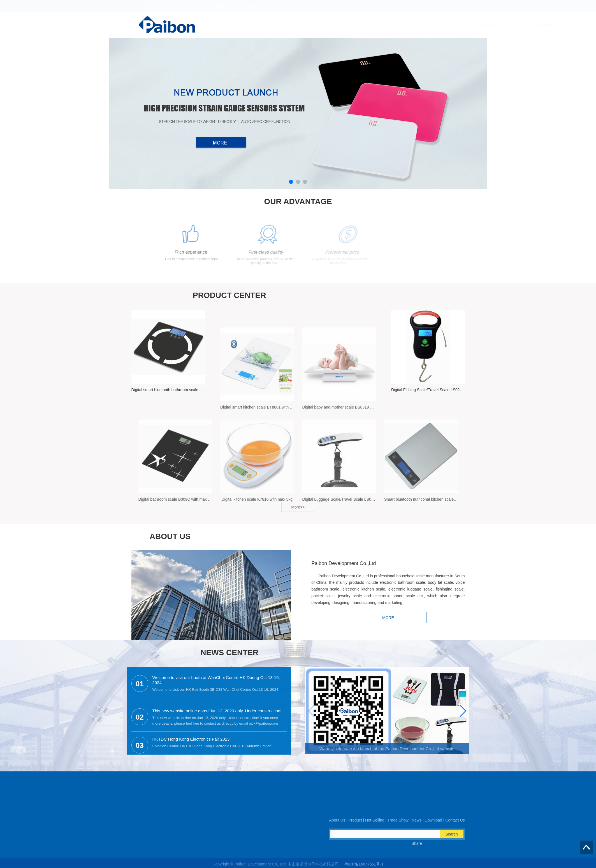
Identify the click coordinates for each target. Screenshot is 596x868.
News (395, 25)
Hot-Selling (337, 25)
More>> (298, 513)
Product (310, 25)
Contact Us (450, 25)
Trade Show (369, 25)
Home (259, 25)
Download (420, 25)
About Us (284, 25)
